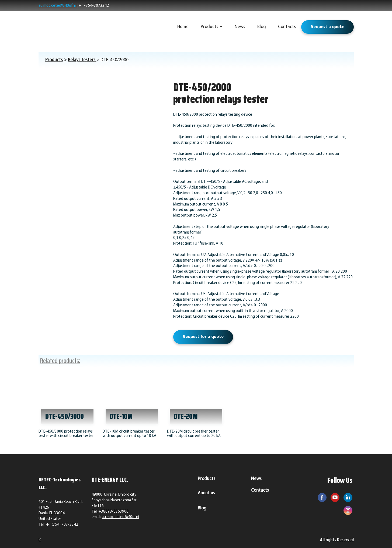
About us (206, 493)
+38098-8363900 (113, 512)
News (240, 27)
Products (209, 27)
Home (183, 27)
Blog (262, 27)
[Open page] (68, 400)
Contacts (287, 27)
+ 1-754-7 (87, 6)
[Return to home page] (77, 27)
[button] (327, 27)
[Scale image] (102, 131)
